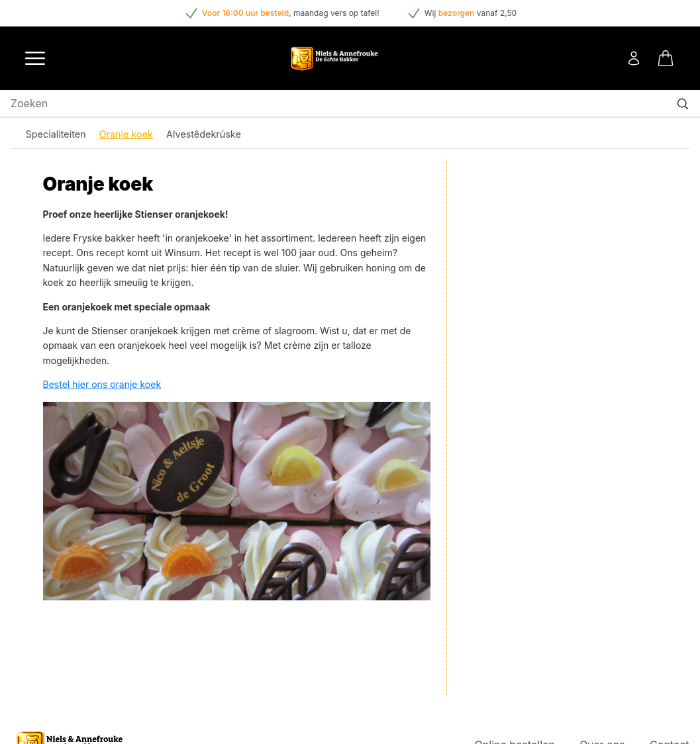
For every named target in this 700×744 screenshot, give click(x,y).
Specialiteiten (56, 134)
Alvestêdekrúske (204, 134)
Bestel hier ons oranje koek (102, 384)
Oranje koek (126, 134)
